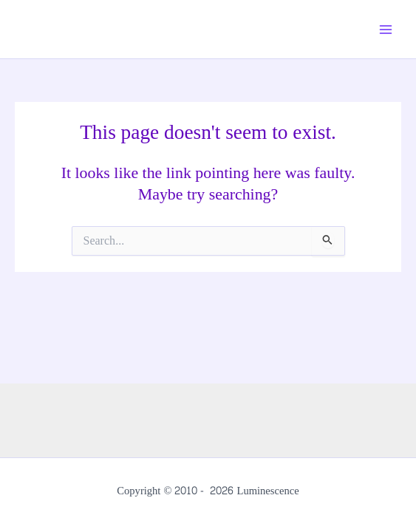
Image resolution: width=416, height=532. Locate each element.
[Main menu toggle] (386, 30)
